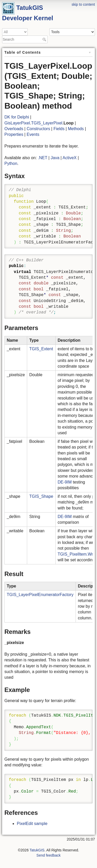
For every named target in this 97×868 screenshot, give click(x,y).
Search (45, 39)
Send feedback (48, 855)
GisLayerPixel (17, 123)
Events (33, 134)
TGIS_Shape (41, 496)
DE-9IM (65, 482)
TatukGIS (37, 850)
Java (55, 158)
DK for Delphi (17, 117)
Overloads (14, 129)
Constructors (38, 129)
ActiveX (70, 158)
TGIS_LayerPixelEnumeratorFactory (40, 595)
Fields (59, 129)
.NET (43, 158)
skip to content (83, 4)
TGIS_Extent (41, 349)
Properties (14, 134)
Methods (76, 129)
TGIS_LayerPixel (47, 123)
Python (11, 163)
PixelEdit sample (32, 824)
